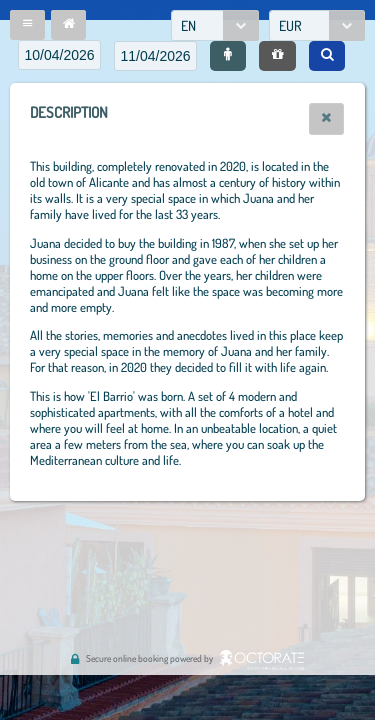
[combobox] (215, 25)
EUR (290, 25)
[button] (27, 25)
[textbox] (59, 55)
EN (188, 25)
